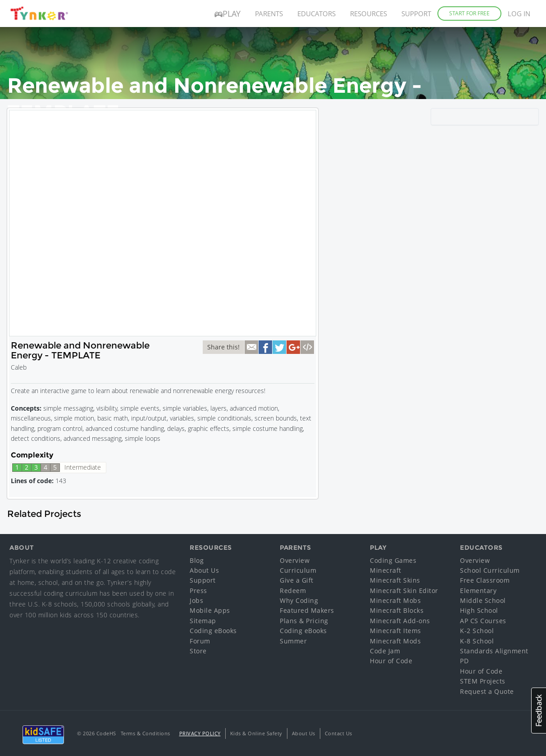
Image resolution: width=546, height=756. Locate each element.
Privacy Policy (200, 733)
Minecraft (386, 570)
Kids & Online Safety (256, 733)
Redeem (293, 591)
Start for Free (469, 13)
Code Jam (385, 651)
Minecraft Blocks (397, 610)
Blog (197, 560)
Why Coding (299, 600)
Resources (369, 14)
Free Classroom (485, 580)
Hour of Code (391, 661)
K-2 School (477, 631)
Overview (295, 560)
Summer (293, 641)
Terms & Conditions (146, 733)
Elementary (478, 591)
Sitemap (203, 621)
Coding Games (393, 560)
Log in (519, 14)
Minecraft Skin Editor (404, 591)
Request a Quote (487, 691)
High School (479, 610)
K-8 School (477, 641)
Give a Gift (297, 580)
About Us (204, 570)
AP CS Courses (483, 621)
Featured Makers (307, 610)
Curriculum (298, 570)
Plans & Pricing (304, 621)
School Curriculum (490, 570)
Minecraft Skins (395, 580)
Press (198, 591)
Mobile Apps (210, 610)
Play (227, 14)
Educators (316, 14)
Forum (200, 641)
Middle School (483, 600)
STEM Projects (483, 681)
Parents (269, 14)
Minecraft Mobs (395, 600)
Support (416, 14)
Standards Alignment (494, 651)
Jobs (196, 600)
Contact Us (339, 733)
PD (464, 661)
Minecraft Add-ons (400, 621)
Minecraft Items (396, 631)
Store (198, 651)
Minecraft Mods (395, 641)
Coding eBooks (213, 631)
